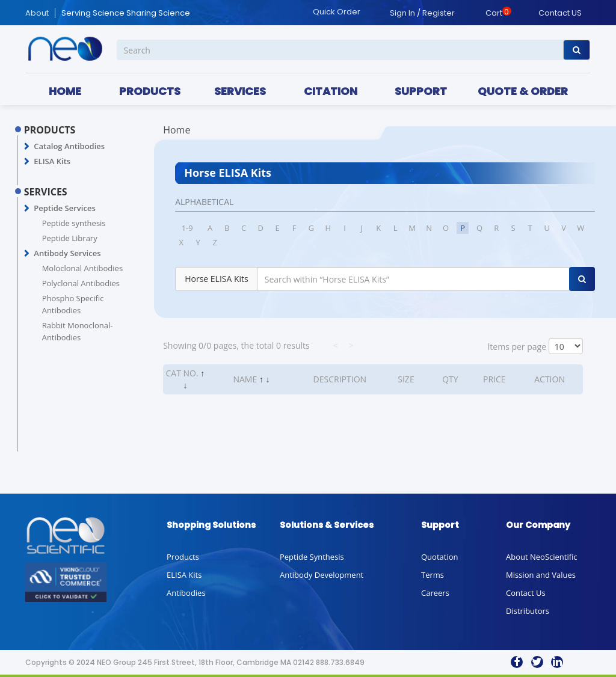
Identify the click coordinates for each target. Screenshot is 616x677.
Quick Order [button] (337, 12)
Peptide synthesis (74, 223)
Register (439, 13)
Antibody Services (67, 253)
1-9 (187, 228)
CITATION (331, 91)
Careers (435, 593)
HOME (65, 91)
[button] (27, 147)
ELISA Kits (52, 161)
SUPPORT (421, 91)
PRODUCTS (150, 91)
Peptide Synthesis (312, 557)
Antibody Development (322, 575)
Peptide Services (64, 208)
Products (183, 557)
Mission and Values (541, 575)
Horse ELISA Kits (217, 279)
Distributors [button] (528, 611)
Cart (494, 13)
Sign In (402, 13)
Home (177, 130)
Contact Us (526, 593)
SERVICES (240, 91)
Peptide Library (70, 238)
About (37, 13)
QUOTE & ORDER (523, 91)
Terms (433, 575)
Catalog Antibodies (69, 146)
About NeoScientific (542, 557)
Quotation (439, 557)
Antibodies (186, 593)
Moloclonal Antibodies (82, 268)
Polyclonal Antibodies (81, 283)
